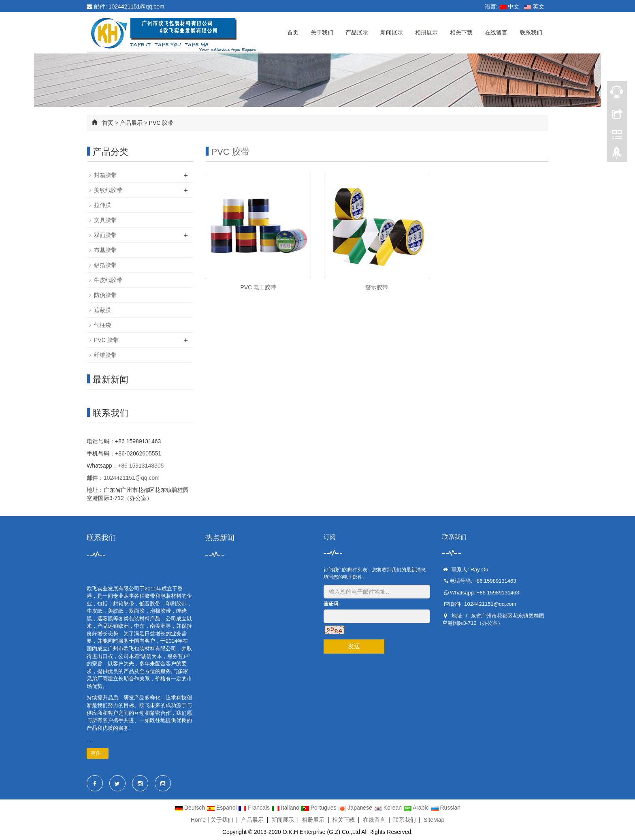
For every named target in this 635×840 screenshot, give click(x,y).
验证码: (332, 604)
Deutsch (191, 808)
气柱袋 (102, 325)
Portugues (320, 808)
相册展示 (426, 32)
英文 (534, 6)
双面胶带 (105, 235)
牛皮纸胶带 (108, 280)
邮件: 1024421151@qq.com (126, 6)
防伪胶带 (105, 295)
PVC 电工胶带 (258, 287)
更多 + (98, 753)
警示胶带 (377, 287)
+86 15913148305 (141, 466)
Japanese (356, 808)
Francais (255, 808)
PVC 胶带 (161, 123)
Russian (445, 808)
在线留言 (496, 32)
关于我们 (322, 32)
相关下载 (461, 32)
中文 (509, 6)
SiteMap (434, 820)
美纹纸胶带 (108, 190)
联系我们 (531, 32)
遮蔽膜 (102, 310)
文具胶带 (105, 220)
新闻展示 (392, 32)
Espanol (222, 808)
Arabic (417, 808)
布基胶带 (105, 250)
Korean (389, 808)
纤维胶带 (105, 355)
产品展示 (357, 32)
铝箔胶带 (105, 265)
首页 (293, 32)
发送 (354, 646)
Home (198, 820)
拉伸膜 (102, 205)
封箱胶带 (105, 175)
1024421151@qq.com (132, 478)
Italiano (286, 808)
